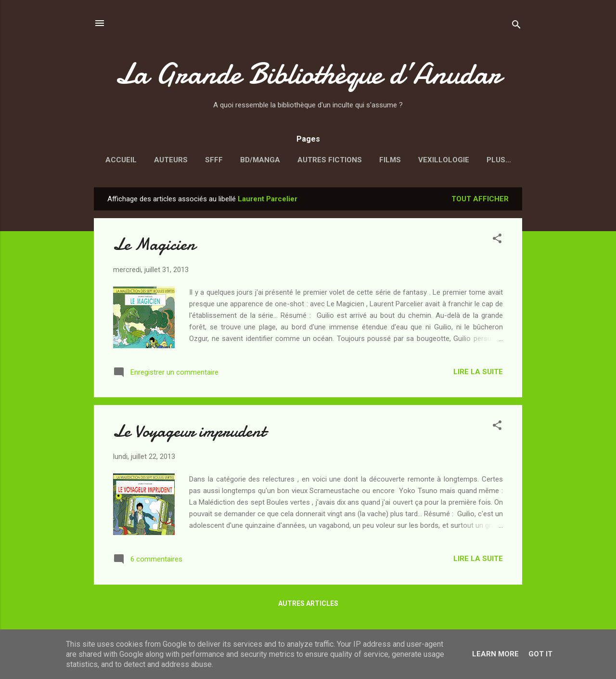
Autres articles (308, 603)
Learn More (495, 654)
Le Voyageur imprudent (189, 431)
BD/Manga (260, 160)
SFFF (214, 160)
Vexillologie (444, 160)
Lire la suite (478, 372)
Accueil (121, 160)
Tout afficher (480, 199)
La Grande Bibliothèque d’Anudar (308, 74)
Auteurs (171, 160)
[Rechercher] (516, 26)
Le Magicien (154, 244)
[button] (497, 240)
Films (390, 160)
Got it (540, 654)
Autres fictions (330, 160)
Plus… (499, 160)
